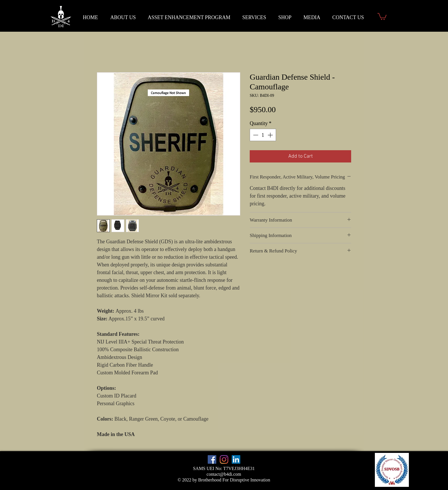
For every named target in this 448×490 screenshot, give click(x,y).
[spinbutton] (263, 135)
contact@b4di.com (224, 474)
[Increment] (271, 135)
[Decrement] (255, 135)
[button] (382, 16)
